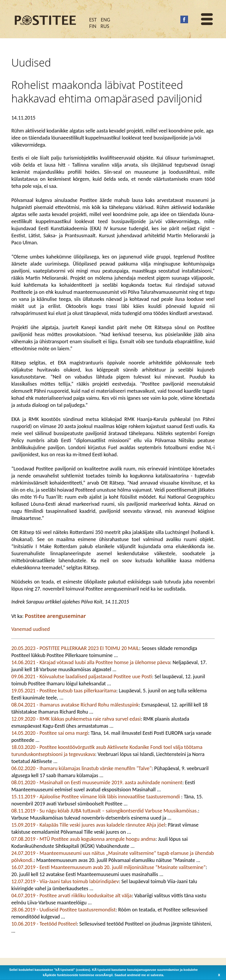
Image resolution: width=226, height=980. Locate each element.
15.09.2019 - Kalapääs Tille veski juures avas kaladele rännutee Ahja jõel (88, 825)
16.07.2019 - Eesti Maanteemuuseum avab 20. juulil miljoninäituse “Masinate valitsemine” (108, 867)
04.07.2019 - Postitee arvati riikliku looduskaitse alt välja (71, 896)
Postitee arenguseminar (55, 616)
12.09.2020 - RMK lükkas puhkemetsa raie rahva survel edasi (76, 719)
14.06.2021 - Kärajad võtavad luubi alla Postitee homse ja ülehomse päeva (90, 662)
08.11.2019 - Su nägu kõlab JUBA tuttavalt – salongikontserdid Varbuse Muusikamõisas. (104, 811)
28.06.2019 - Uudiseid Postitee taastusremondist (63, 910)
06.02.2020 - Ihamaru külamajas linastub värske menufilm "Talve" (81, 768)
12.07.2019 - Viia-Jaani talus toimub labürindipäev (65, 881)
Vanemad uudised (30, 629)
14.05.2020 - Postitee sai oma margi (50, 733)
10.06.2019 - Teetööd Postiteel (44, 924)
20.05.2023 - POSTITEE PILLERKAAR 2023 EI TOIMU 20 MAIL (75, 648)
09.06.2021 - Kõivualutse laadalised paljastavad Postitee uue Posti (82, 676)
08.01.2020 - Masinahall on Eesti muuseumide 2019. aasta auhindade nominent (97, 782)
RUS (105, 26)
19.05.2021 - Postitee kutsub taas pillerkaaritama (64, 691)
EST (93, 20)
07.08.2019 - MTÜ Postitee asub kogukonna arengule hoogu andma (83, 839)
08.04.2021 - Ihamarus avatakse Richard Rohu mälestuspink (75, 705)
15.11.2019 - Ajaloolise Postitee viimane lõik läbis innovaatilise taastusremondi (96, 797)
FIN (93, 26)
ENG (106, 20)
